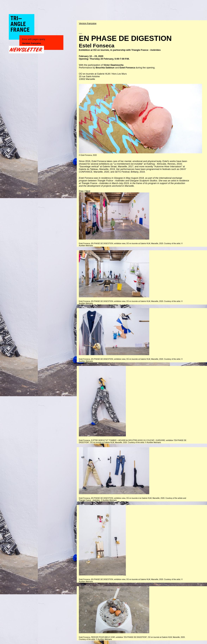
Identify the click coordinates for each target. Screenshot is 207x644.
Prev (81, 191)
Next (88, 191)
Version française (32, 43)
